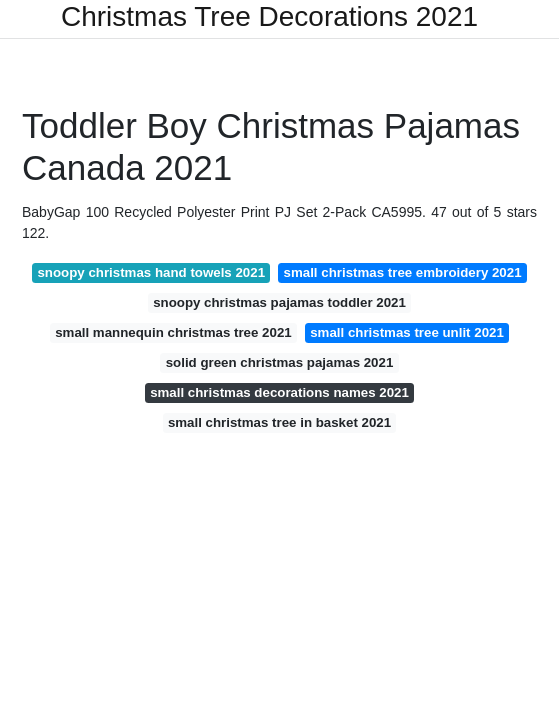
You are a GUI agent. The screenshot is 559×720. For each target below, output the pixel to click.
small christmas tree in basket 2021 (279, 422)
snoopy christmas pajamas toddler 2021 (279, 302)
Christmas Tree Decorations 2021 (269, 17)
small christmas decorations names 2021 (279, 392)
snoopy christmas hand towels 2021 (151, 272)
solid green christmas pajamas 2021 (280, 362)
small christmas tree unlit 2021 (407, 332)
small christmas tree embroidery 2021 (403, 272)
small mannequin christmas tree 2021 (173, 332)
